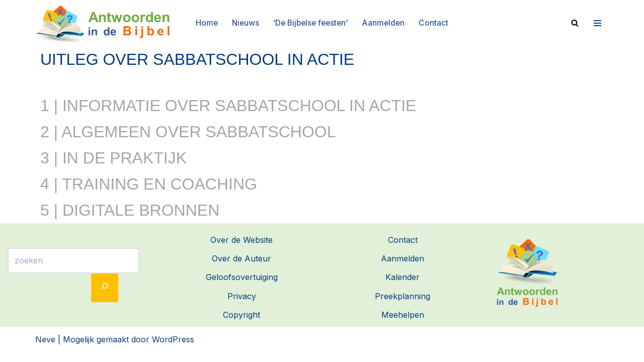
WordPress (173, 349)
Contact (437, 23)
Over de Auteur (242, 268)
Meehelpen (403, 324)
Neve (45, 349)
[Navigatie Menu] (596, 23)
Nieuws (244, 23)
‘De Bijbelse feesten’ (311, 23)
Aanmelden (386, 23)
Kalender (403, 287)
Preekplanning (403, 305)
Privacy (242, 305)
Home (204, 23)
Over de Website (242, 249)
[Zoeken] (575, 22)
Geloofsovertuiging (242, 287)
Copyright (242, 324)
